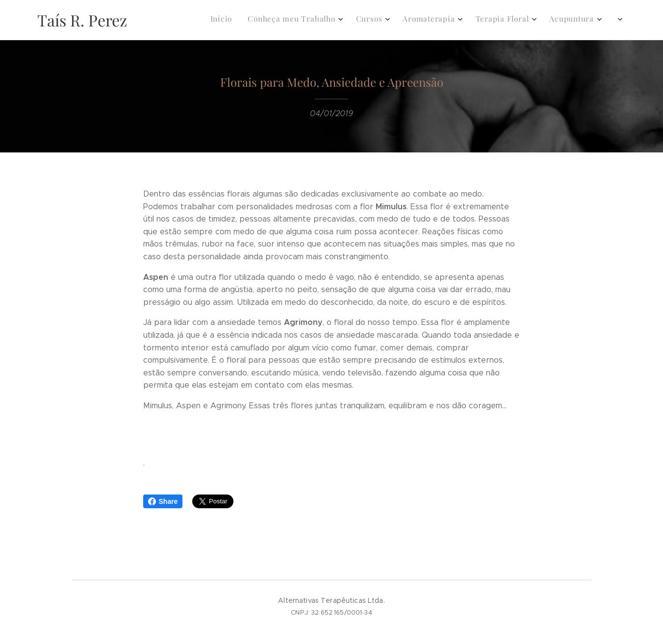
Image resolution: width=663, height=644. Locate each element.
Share (163, 501)
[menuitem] (478, 20)
